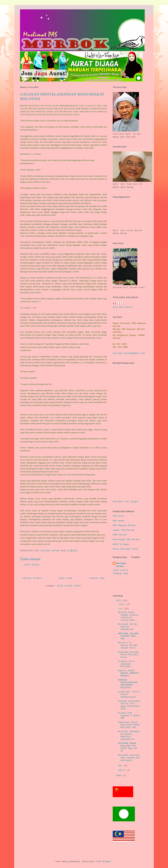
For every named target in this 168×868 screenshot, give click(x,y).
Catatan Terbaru (32, 578)
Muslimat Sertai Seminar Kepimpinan (128, 627)
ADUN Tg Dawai (121, 544)
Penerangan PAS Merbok (126, 540)
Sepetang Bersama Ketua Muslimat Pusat (128, 655)
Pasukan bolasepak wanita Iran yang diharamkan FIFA (129, 705)
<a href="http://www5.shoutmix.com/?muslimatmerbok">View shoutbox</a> (131, 434)
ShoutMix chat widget (126, 502)
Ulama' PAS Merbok (124, 530)
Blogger (107, 862)
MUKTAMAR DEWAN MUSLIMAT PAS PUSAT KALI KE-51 (128, 747)
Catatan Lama (97, 578)
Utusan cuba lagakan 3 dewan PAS (129, 716)
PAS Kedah (118, 521)
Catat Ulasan (32, 565)
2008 (119, 776)
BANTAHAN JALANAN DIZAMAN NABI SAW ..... (128, 636)
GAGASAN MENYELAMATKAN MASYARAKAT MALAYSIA (127, 684)
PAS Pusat (118, 516)
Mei (121, 766)
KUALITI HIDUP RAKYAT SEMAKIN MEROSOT (128, 673)
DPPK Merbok (120, 535)
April (122, 770)
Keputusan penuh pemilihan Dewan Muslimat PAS (129, 725)
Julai (122, 604)
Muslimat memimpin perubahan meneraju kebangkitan (129, 735)
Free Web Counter (123, 307)
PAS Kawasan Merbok (124, 525)
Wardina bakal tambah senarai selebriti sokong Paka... (128, 616)
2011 (119, 601)
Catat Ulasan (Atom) (69, 586)
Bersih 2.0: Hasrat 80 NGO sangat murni (127, 645)
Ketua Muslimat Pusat (126, 549)
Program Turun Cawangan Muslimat (126, 664)
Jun (121, 609)
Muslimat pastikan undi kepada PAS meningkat (129, 758)
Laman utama (65, 578)
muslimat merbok (121, 565)
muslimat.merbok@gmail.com (129, 353)
